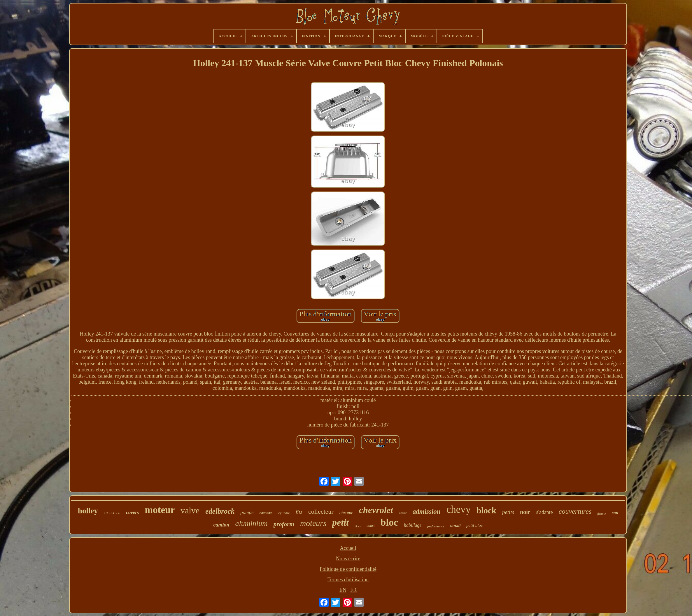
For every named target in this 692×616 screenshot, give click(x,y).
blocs (358, 526)
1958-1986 (112, 513)
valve (190, 510)
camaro (266, 513)
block (486, 510)
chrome (346, 513)
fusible (601, 514)
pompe (247, 512)
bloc (389, 522)
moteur (160, 510)
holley (88, 511)
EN (343, 590)
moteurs (313, 523)
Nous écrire (348, 559)
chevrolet (376, 510)
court (370, 525)
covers (132, 512)
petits (508, 512)
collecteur (321, 511)
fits (299, 512)
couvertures (575, 511)
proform (284, 524)
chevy (459, 509)
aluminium (251, 523)
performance (436, 526)
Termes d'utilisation (348, 580)
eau (615, 513)
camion (221, 525)
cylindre (284, 513)
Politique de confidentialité (348, 569)
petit (340, 522)
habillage (413, 525)
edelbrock (220, 511)
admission (427, 511)
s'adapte (545, 512)
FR (353, 590)
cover (403, 513)
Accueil (348, 548)
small (455, 526)
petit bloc (474, 525)
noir (525, 512)
